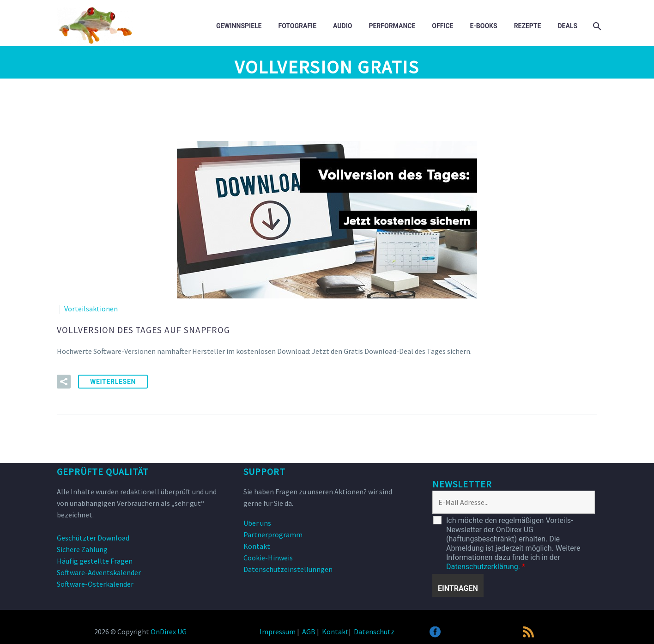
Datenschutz (374, 630)
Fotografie (297, 26)
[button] (64, 380)
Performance (392, 26)
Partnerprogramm (273, 533)
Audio (342, 26)
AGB (309, 630)
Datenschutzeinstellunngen (288, 567)
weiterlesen (113, 380)
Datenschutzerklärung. (483, 565)
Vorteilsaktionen (91, 309)
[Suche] (596, 26)
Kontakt (257, 544)
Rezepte (528, 26)
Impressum (278, 630)
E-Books (483, 26)
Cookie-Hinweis (268, 556)
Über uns (257, 521)
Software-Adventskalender (99, 571)
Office (442, 26)
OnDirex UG (169, 630)
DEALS (567, 26)
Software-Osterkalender (95, 582)
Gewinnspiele (239, 26)
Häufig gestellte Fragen (95, 559)
